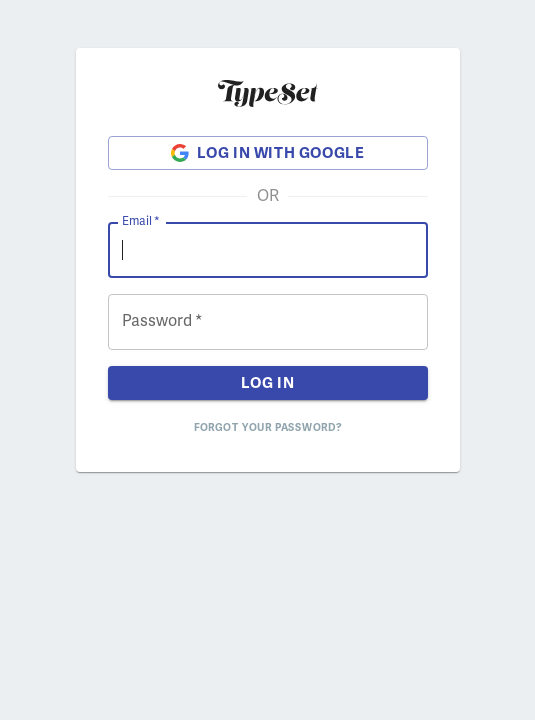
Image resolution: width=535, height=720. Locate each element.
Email (141, 221)
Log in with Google (268, 153)
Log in (268, 383)
